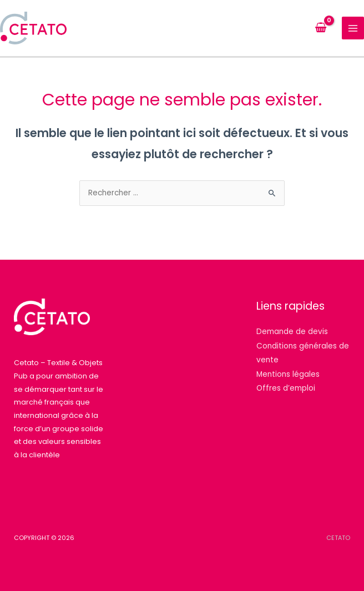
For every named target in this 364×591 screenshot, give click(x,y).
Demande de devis (292, 332)
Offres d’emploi (286, 388)
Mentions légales (288, 374)
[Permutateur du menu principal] (353, 28)
